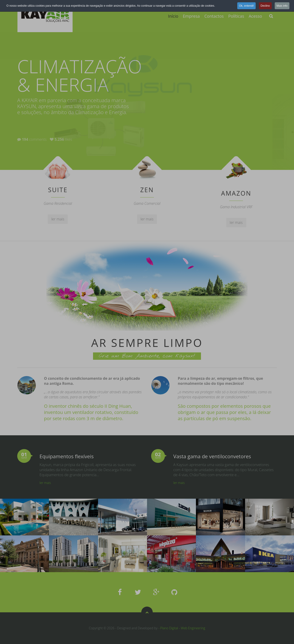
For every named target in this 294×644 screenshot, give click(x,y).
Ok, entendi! (247, 6)
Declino (265, 6)
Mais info (282, 6)
